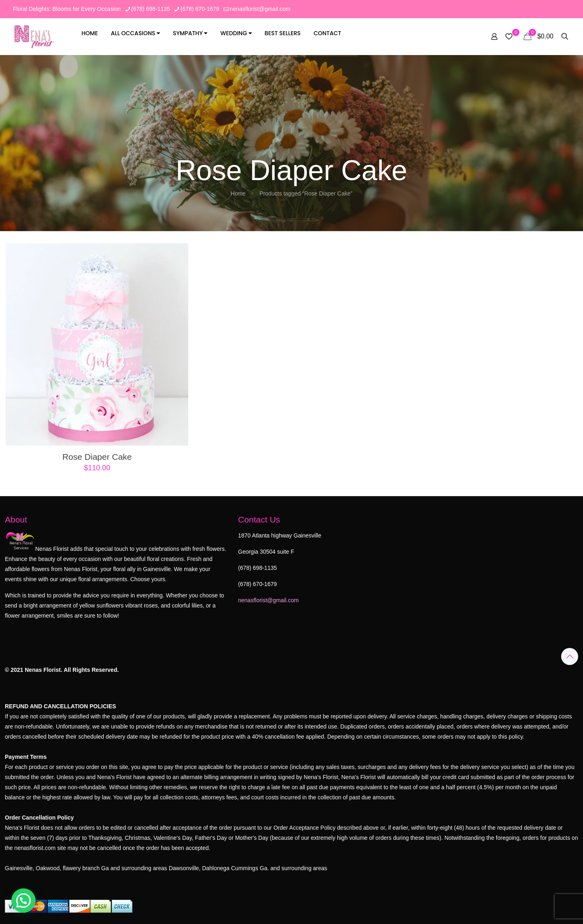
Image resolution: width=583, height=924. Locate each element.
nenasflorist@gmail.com (268, 600)
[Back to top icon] (570, 656)
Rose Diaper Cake (97, 457)
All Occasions (136, 33)
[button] (23, 901)
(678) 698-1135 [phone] (151, 9)
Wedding (236, 33)
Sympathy (190, 33)
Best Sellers (283, 33)
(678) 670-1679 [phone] (200, 9)
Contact (327, 33)
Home (90, 33)
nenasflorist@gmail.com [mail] (260, 9)
